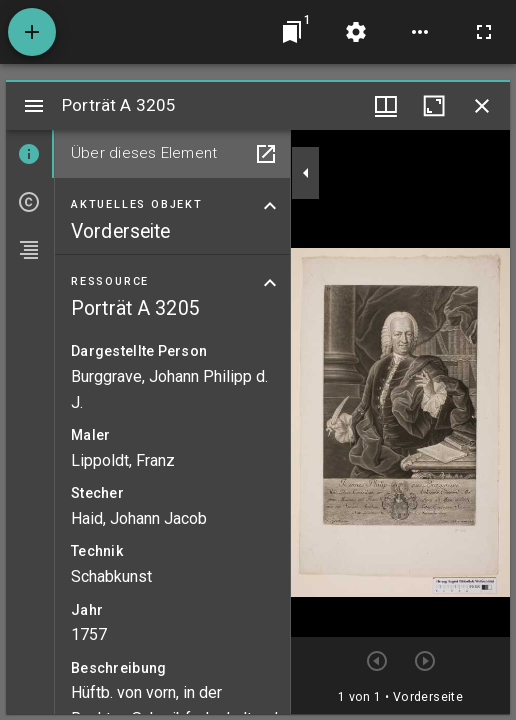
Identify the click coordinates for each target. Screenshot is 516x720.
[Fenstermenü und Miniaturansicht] (386, 106)
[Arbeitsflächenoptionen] (420, 32)
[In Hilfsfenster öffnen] (266, 154)
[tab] (30, 154)
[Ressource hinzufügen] (32, 32)
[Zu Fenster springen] (292, 32)
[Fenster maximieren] (434, 106)
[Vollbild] (484, 32)
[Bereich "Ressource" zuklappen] (270, 283)
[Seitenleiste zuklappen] (306, 173)
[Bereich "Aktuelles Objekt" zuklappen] (270, 206)
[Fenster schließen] (482, 106)
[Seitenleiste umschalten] (34, 106)
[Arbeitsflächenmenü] (356, 32)
